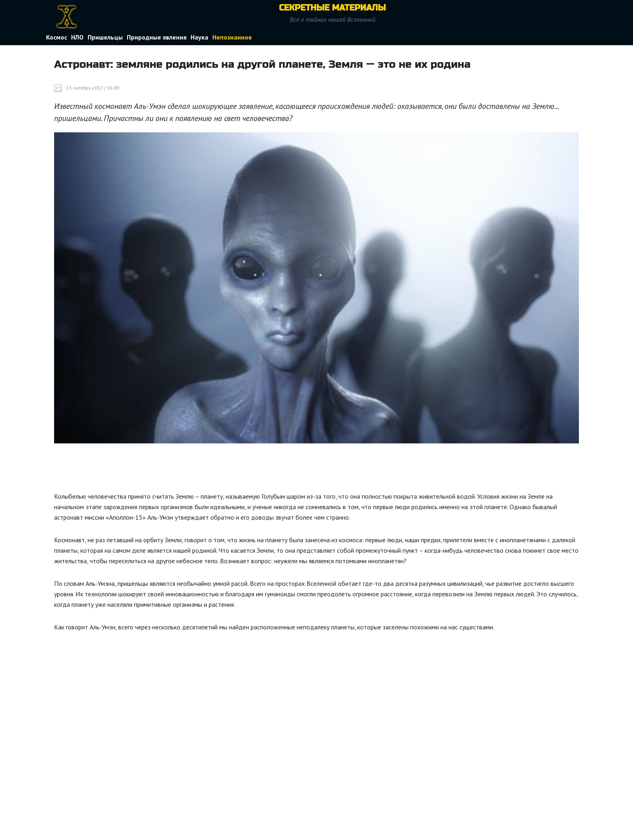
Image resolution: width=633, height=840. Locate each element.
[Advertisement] (201, 470)
